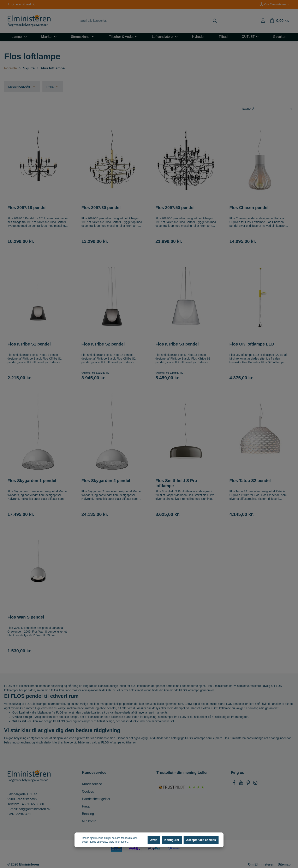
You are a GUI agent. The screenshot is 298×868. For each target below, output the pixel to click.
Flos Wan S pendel (26, 617)
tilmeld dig (29, 4)
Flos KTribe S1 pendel (29, 344)
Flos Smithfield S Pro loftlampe (176, 483)
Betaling (88, 814)
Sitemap (284, 864)
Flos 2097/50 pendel (175, 208)
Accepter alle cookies (201, 840)
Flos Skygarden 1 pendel (32, 481)
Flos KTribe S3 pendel (177, 344)
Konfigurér (172, 840)
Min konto (89, 821)
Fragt (86, 806)
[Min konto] (263, 21)
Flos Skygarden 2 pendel (106, 481)
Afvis (154, 840)
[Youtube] (242, 784)
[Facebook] (234, 784)
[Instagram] (255, 784)
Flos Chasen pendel (249, 208)
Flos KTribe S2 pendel (103, 344)
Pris (53, 87)
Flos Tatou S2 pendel (250, 481)
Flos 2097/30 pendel (101, 208)
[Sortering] (267, 109)
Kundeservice (92, 784)
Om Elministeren (261, 864)
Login (12, 4)
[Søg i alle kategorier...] (144, 21)
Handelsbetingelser (96, 799)
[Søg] (215, 21)
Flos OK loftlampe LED (252, 344)
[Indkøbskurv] (279, 21)
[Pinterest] (249, 784)
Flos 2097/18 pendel (27, 208)
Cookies (88, 791)
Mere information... (119, 842)
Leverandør (22, 87)
